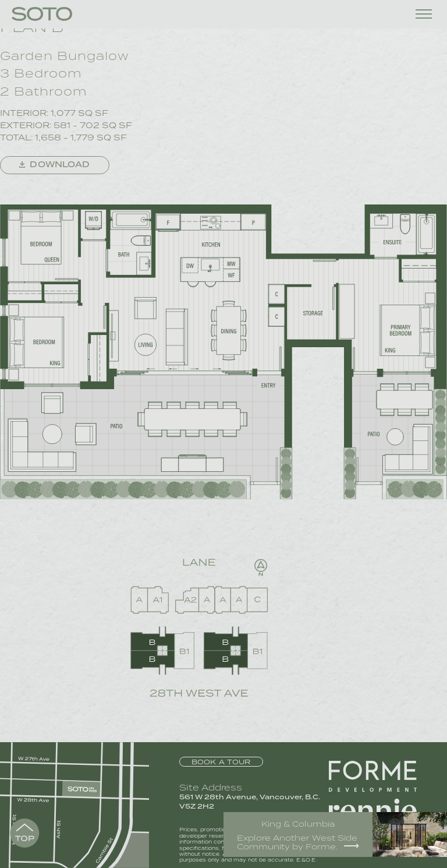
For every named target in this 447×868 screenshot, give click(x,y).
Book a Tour (221, 762)
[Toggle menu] (424, 14)
